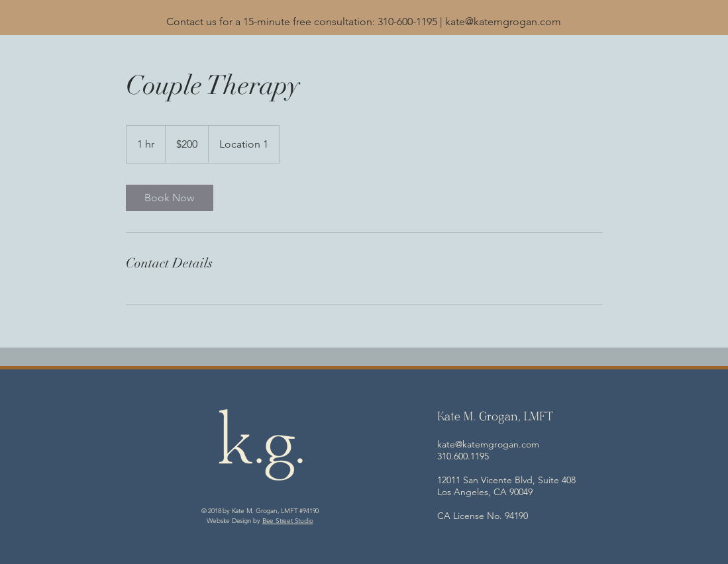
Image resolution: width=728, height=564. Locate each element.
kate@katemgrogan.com (503, 22)
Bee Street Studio (288, 521)
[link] (170, 198)
